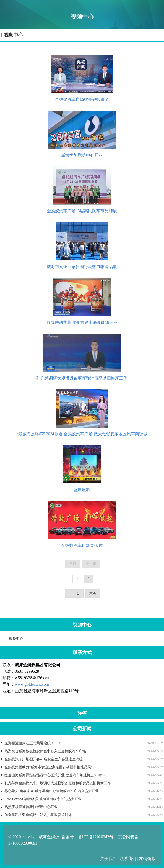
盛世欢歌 (82, 490)
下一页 (74, 593)
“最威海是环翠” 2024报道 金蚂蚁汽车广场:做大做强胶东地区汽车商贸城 (82, 434)
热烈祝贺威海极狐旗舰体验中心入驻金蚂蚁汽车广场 (45, 751)
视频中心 (14, 35)
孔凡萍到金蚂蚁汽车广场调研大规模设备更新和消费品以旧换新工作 (58, 783)
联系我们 (128, 859)
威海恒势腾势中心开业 (82, 155)
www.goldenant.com (32, 684)
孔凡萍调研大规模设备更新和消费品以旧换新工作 (82, 378)
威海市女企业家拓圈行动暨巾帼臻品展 (82, 267)
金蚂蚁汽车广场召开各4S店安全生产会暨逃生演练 (44, 759)
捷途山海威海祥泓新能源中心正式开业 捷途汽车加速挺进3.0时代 (55, 775)
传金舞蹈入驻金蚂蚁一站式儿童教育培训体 (38, 815)
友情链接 (147, 859)
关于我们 (109, 859)
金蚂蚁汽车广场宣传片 (82, 545)
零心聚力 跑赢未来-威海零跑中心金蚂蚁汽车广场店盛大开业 (52, 791)
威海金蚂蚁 (49, 837)
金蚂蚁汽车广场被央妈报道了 (82, 100)
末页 (93, 593)
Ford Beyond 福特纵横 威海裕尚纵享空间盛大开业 (43, 799)
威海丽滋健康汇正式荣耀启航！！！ (33, 743)
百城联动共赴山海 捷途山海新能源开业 (82, 323)
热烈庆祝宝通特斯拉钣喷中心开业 (31, 807)
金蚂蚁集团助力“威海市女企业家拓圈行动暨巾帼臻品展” (49, 767)
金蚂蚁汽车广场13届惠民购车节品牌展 (82, 211)
